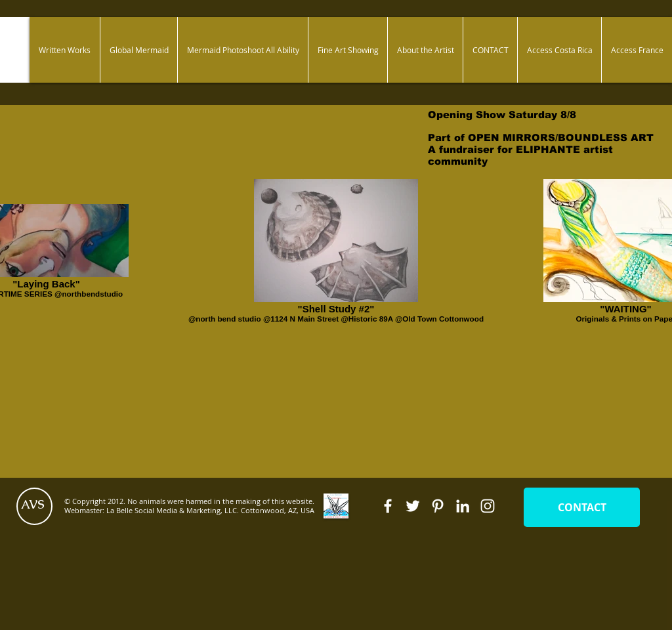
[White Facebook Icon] (388, 506)
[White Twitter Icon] (413, 506)
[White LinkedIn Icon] (463, 506)
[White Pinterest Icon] (438, 506)
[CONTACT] (582, 507)
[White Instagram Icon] (488, 506)
